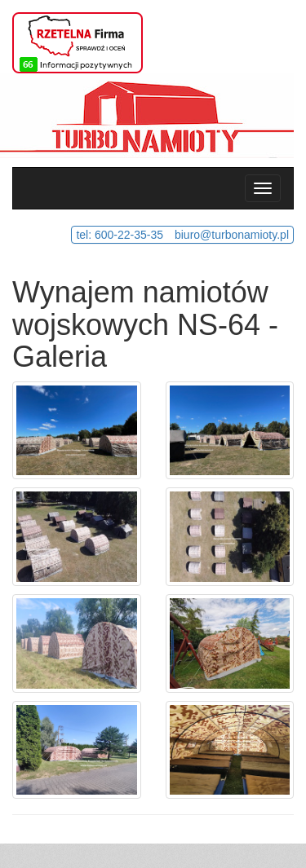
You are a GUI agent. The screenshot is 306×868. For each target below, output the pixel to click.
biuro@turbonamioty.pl (232, 235)
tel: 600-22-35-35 (120, 235)
